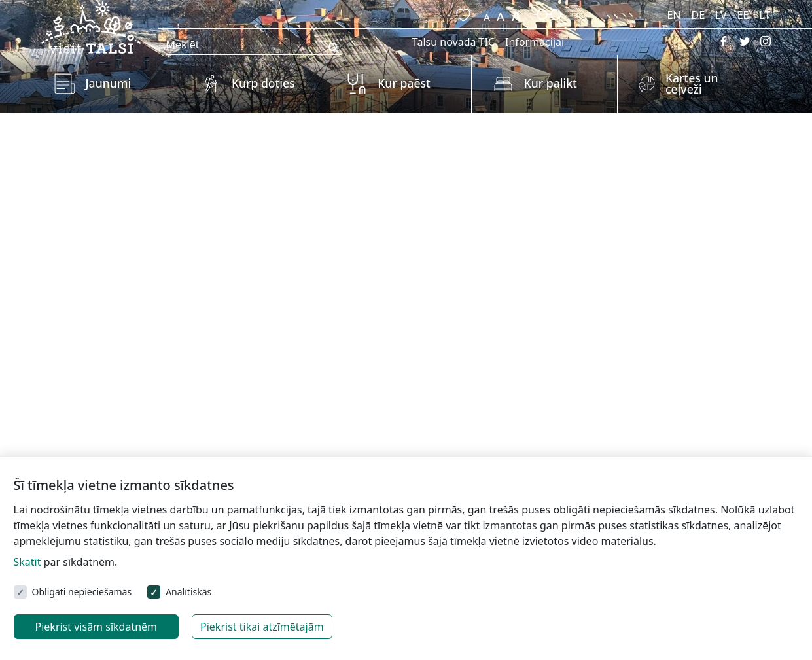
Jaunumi (109, 83)
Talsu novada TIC (453, 42)
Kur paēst (404, 83)
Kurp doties (263, 83)
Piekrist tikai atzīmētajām (262, 627)
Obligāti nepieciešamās (82, 592)
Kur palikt (551, 83)
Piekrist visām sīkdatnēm (97, 627)
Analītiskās (188, 592)
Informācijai (535, 42)
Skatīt (27, 562)
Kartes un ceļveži (692, 84)
